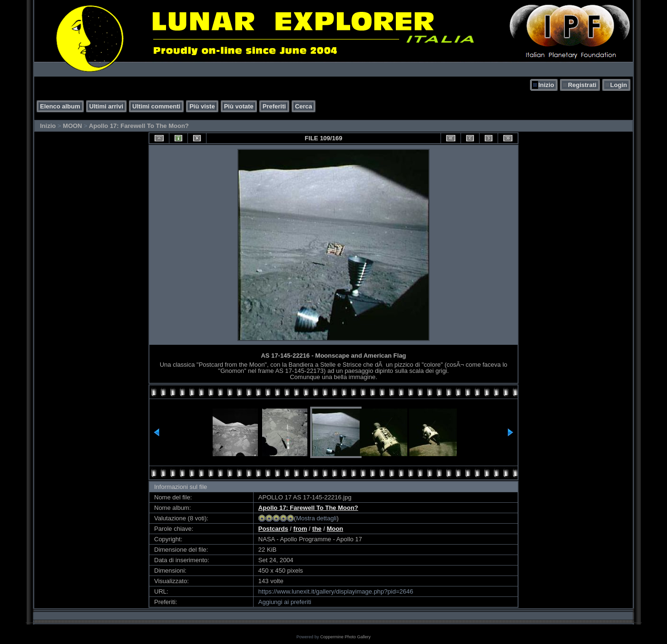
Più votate (239, 106)
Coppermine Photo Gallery (345, 637)
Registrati (582, 85)
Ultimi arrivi (107, 106)
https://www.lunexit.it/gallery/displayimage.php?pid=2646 (336, 591)
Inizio (546, 85)
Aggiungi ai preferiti (285, 602)
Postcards (273, 529)
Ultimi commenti (156, 106)
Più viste (202, 106)
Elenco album (60, 106)
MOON (72, 126)
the (317, 529)
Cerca (304, 106)
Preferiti (274, 106)
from (300, 529)
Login (619, 85)
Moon (335, 529)
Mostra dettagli (316, 518)
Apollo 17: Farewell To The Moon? (139, 126)
